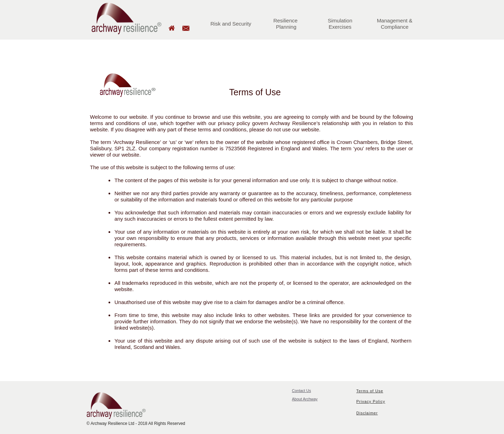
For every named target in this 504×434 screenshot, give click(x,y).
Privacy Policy (371, 401)
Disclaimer (367, 413)
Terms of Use (370, 391)
